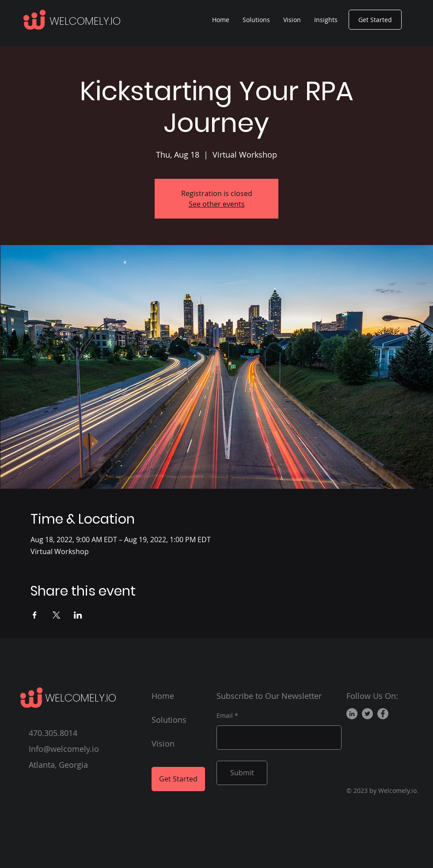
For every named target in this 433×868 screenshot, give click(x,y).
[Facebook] (383, 714)
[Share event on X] (56, 615)
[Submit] (242, 773)
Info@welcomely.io (64, 749)
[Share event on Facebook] (35, 615)
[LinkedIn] (352, 714)
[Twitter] (367, 714)
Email (225, 716)
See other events (217, 204)
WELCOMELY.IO (85, 21)
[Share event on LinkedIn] (78, 615)
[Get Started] (375, 20)
